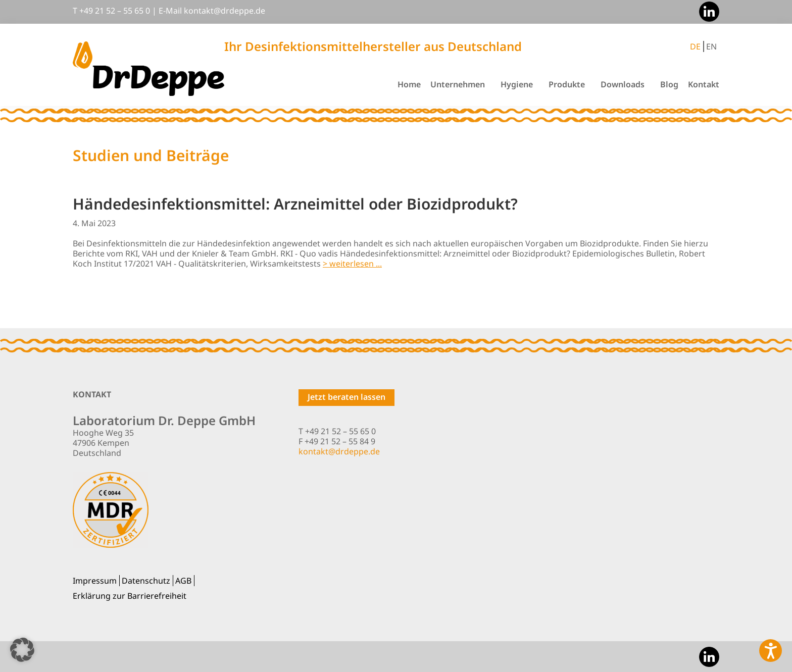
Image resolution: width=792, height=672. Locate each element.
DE (695, 46)
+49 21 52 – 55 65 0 (115, 11)
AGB (183, 581)
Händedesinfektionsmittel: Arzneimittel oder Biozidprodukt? (295, 204)
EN (711, 46)
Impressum (95, 581)
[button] (22, 650)
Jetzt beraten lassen (346, 397)
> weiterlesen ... (352, 264)
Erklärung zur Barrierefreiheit (130, 596)
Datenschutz (146, 581)
